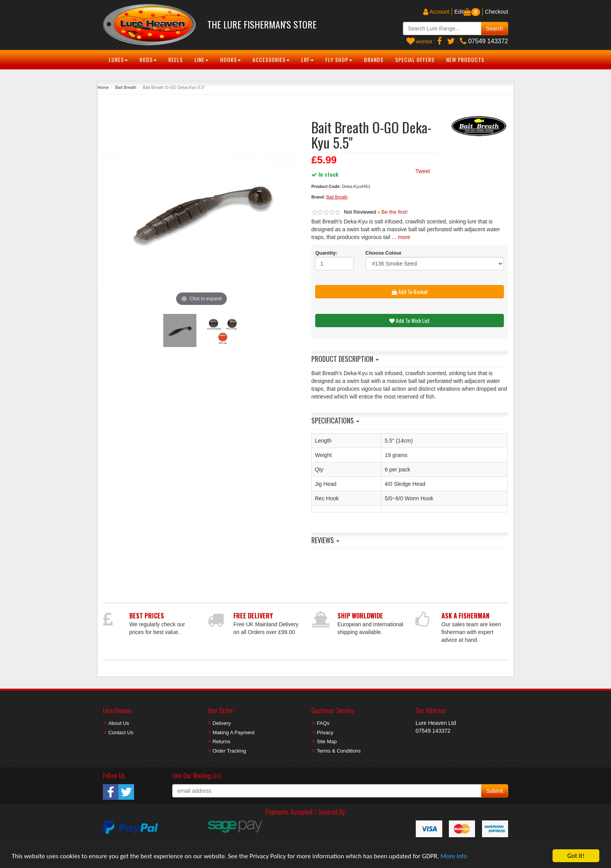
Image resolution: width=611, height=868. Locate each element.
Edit (459, 12)
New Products (465, 59)
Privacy (325, 732)
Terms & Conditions (339, 751)
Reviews (325, 540)
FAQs (323, 723)
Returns (221, 741)
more (404, 237)
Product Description (345, 359)
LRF (307, 59)
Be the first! (395, 212)
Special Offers (415, 59)
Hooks (230, 59)
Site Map (327, 741)
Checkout (497, 12)
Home (103, 87)
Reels (176, 59)
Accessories (271, 59)
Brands (374, 59)
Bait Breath (125, 87)
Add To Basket (410, 291)
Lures (118, 59)
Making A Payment (233, 732)
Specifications (335, 420)
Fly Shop (339, 59)
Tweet (423, 171)
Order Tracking (229, 751)
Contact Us (121, 732)
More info (454, 856)
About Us (119, 723)
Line (201, 59)
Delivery (222, 723)
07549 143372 (484, 41)
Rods (148, 59)
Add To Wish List (410, 320)
